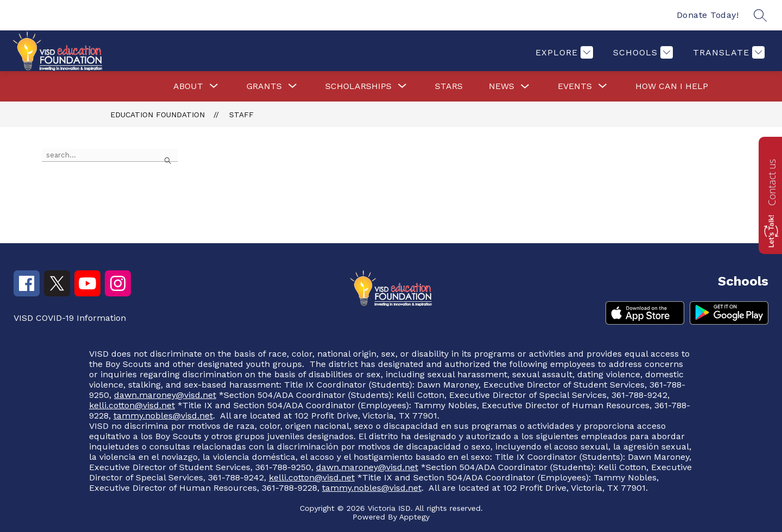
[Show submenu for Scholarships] (358, 86)
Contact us (772, 182)
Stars (449, 86)
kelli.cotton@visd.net (132, 405)
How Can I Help (672, 86)
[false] (110, 155)
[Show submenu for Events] (575, 86)
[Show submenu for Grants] (264, 86)
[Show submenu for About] (188, 86)
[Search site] (760, 15)
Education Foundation (157, 115)
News (502, 86)
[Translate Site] (727, 52)
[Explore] (563, 52)
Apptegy (414, 517)
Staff (241, 115)
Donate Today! (708, 15)
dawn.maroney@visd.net (165, 395)
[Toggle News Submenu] (525, 87)
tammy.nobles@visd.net (163, 416)
